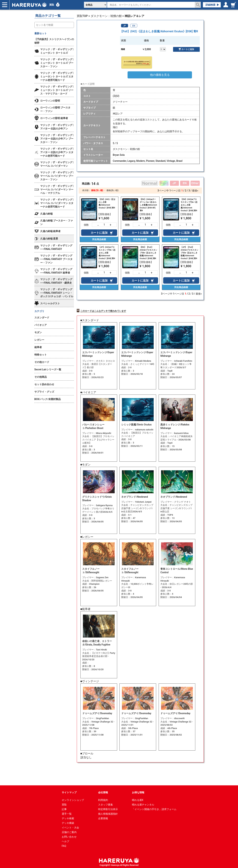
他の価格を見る (160, 75)
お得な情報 (138, 791)
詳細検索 (210, 5)
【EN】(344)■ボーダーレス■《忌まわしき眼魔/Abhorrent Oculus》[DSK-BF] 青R (148, 205)
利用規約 (103, 799)
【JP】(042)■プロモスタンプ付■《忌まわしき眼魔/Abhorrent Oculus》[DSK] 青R (107, 253)
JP (125, 26)
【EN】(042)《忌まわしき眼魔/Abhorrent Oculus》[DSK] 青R (107, 204)
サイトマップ (69, 791)
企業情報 (103, 817)
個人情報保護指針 (108, 813)
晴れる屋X (138, 799)
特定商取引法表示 (108, 808)
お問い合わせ (69, 836)
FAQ (64, 845)
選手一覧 (67, 813)
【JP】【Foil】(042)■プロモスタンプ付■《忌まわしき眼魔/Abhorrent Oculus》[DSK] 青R (189, 253)
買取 (52, 5)
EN (134, 26)
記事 (64, 808)
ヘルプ (65, 840)
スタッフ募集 (106, 804)
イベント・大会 (70, 826)
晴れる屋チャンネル (143, 804)
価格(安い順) (97, 190)
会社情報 (103, 791)
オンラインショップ (73, 799)
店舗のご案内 (69, 831)
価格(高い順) (112, 190)
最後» (195, 191)
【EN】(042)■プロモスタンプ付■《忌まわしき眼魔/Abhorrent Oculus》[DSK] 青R (189, 205)
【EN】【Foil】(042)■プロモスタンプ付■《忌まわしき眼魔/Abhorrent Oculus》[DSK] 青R (148, 253)
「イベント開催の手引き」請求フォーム (154, 808)
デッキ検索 (68, 817)
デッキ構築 (68, 822)
